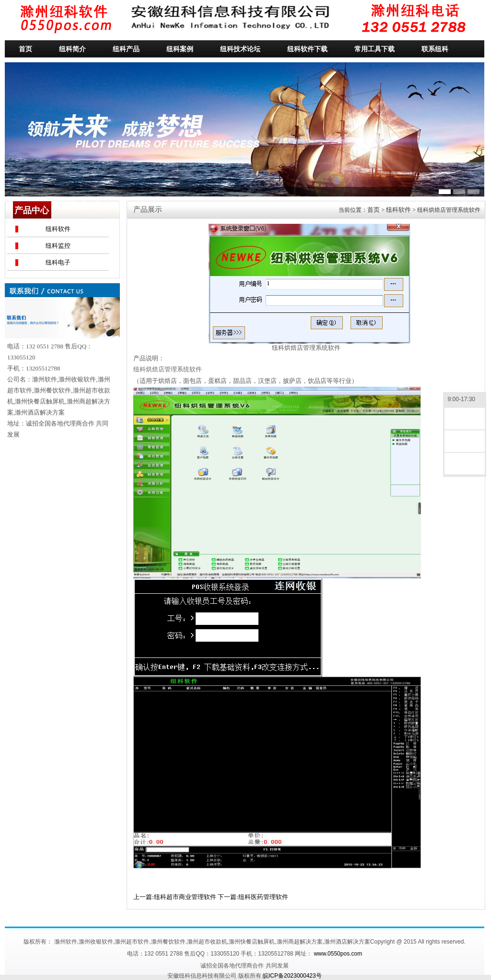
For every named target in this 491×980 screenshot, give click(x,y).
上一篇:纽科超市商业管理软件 (175, 897)
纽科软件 (58, 229)
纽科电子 (58, 262)
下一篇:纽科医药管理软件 (253, 897)
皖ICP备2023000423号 (292, 976)
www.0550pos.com (338, 954)
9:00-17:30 (465, 400)
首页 (374, 210)
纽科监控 (58, 246)
